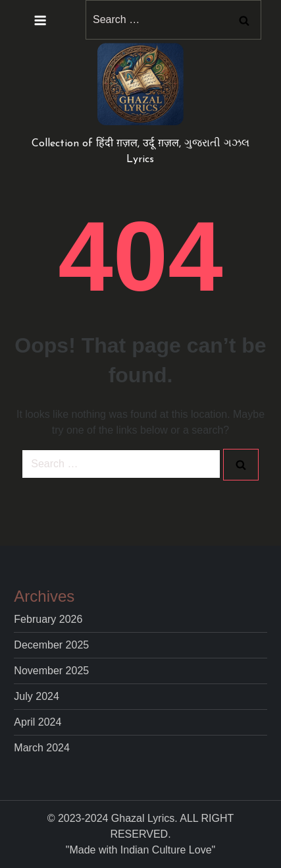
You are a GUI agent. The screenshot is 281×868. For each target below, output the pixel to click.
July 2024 (37, 696)
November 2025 (51, 671)
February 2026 (48, 619)
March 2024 (42, 748)
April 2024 (38, 722)
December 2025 (51, 645)
